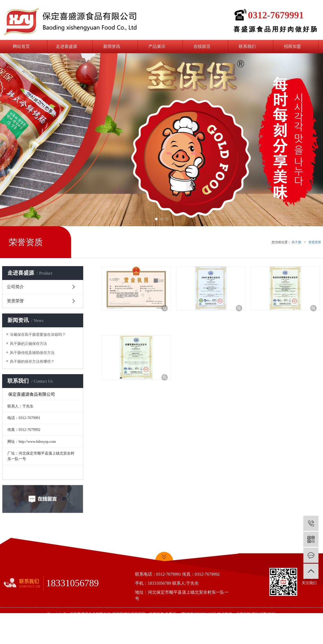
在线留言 (202, 46)
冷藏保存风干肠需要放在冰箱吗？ (38, 335)
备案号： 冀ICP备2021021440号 (191, 614)
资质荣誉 (315, 242)
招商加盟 (292, 46)
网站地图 (259, 614)
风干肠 (296, 242)
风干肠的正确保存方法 (28, 344)
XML (272, 614)
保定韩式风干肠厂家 (129, 614)
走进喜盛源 (66, 46)
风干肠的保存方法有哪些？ (32, 362)
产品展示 (157, 46)
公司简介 (15, 287)
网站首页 (21, 46)
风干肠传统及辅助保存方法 (32, 353)
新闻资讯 (112, 46)
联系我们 (247, 46)
